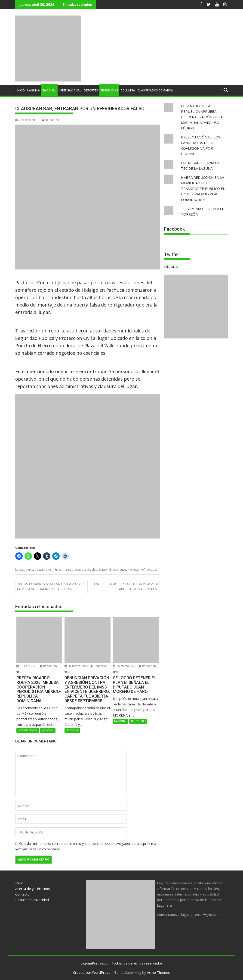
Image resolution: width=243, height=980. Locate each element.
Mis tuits (171, 266)
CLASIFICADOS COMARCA (155, 90)
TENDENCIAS (109, 90)
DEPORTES (91, 90)
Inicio (19, 883)
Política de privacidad (32, 900)
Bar (61, 570)
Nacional (105, 570)
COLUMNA (128, 90)
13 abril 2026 (27, 666)
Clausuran (78, 570)
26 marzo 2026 (125, 666)
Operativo (119, 570)
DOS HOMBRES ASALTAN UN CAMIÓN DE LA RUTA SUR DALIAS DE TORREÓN (51, 586)
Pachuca (133, 570)
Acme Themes (158, 972)
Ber (68, 570)
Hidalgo (92, 570)
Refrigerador (149, 570)
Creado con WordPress (92, 972)
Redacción (51, 120)
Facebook (174, 229)
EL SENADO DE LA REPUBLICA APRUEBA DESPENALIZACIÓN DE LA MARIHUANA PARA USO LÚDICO (202, 117)
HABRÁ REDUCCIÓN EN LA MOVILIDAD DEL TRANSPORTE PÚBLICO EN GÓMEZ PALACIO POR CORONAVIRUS (203, 188)
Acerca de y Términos (33, 889)
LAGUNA (33, 90)
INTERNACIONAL (70, 90)
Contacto (22, 894)
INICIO (21, 90)
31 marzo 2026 (76, 666)
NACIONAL (49, 90)
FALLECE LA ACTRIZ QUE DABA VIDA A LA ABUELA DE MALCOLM (126, 586)
